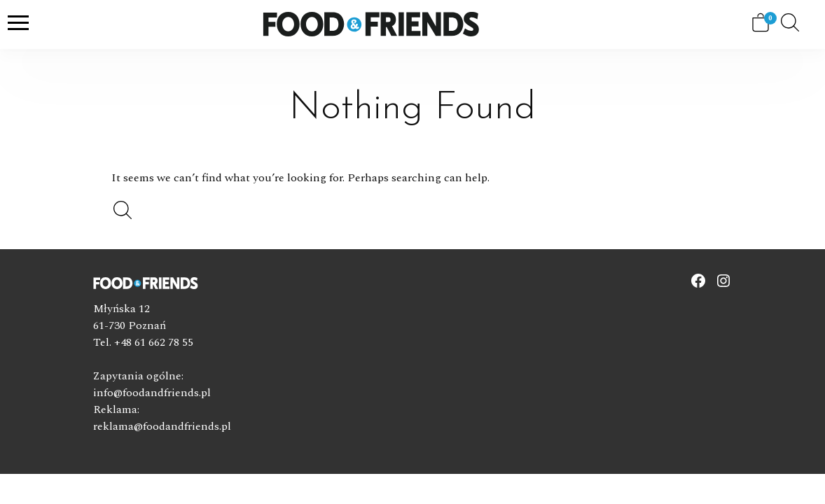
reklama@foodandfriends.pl (162, 426)
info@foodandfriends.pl (152, 393)
